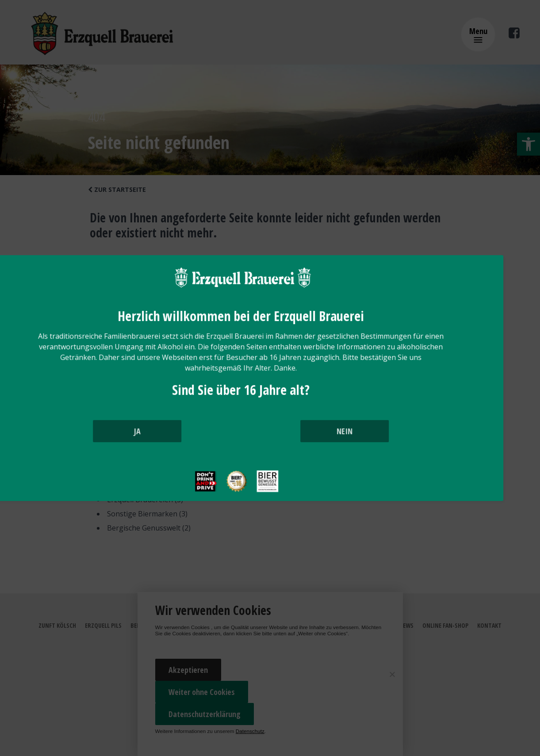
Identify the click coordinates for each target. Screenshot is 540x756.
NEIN (336, 442)
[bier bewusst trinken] (297, 500)
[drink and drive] (235, 500)
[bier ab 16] (266, 500)
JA (205, 442)
